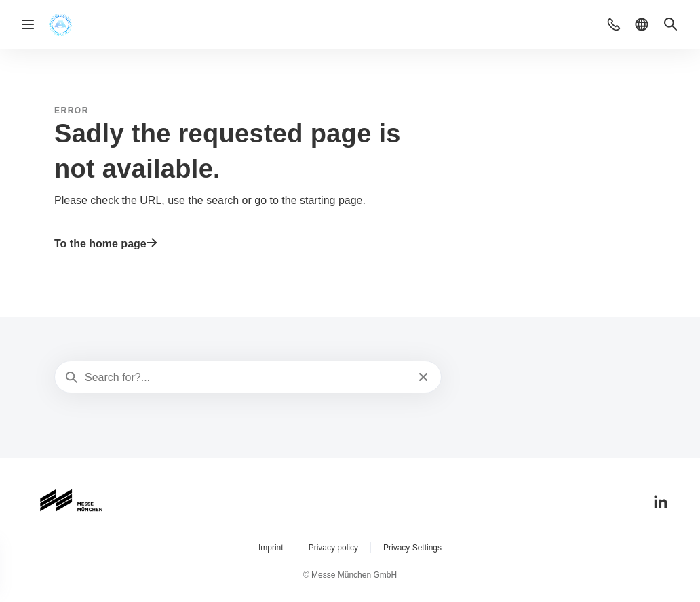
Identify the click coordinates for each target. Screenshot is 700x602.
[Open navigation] (28, 24)
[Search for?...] (247, 378)
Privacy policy (333, 548)
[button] (614, 24)
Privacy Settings (412, 548)
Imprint (271, 548)
